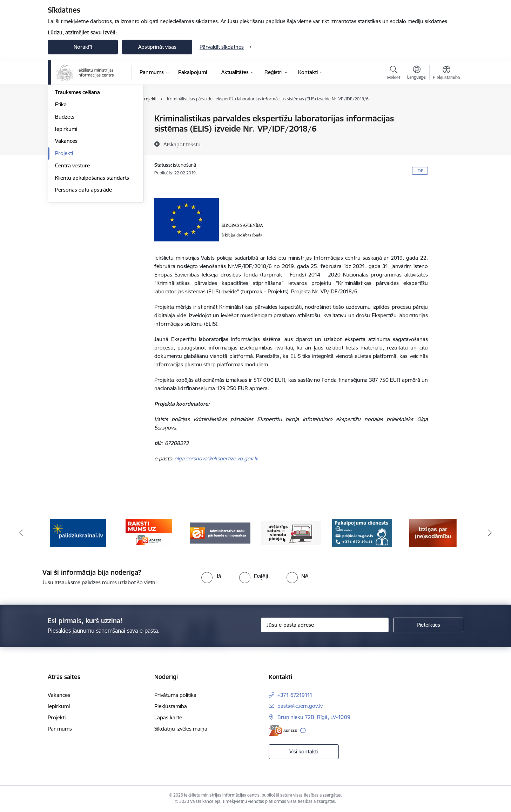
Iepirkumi (66, 204)
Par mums (60, 729)
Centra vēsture (72, 241)
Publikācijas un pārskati (83, 143)
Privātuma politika (175, 695)
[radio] (211, 576)
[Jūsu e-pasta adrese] (325, 625)
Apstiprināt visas (157, 47)
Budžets (65, 192)
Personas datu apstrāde (83, 265)
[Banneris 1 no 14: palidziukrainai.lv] (78, 533)
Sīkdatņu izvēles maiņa (181, 729)
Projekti (64, 229)
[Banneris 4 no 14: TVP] (291, 533)
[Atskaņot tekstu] (182, 144)
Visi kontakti (304, 751)
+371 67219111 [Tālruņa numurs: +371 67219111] (295, 695)
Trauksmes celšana (78, 168)
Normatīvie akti (73, 156)
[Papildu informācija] (303, 730)
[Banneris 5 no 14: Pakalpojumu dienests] (362, 533)
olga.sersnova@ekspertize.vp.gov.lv (216, 458)
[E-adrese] (283, 730)
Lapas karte (168, 717)
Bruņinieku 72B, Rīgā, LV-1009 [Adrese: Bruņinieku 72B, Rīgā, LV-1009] (314, 717)
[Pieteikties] (428, 625)
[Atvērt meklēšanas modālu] (394, 74)
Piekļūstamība (171, 706)
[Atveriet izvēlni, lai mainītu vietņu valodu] (416, 73)
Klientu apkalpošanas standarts (92, 253)
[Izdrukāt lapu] (446, 116)
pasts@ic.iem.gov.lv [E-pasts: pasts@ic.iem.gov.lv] (300, 706)
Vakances (66, 217)
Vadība (63, 119)
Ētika (61, 180)
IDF (420, 171)
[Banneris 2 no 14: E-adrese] (149, 533)
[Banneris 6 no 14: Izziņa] (433, 533)
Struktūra (66, 131)
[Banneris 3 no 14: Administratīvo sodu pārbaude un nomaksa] (220, 533)
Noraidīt (83, 47)
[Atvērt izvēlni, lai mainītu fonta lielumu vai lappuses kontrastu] (446, 74)
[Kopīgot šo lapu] (446, 133)
